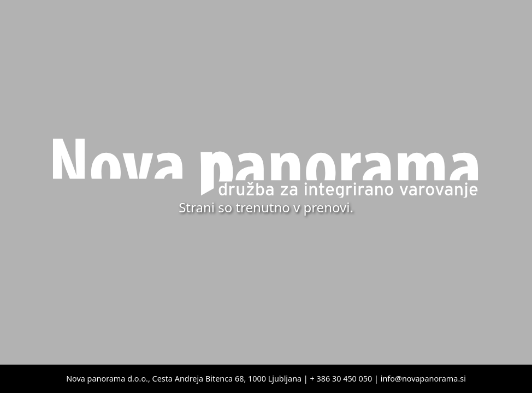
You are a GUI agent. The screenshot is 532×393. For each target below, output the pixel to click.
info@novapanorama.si (423, 379)
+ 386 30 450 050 (341, 379)
